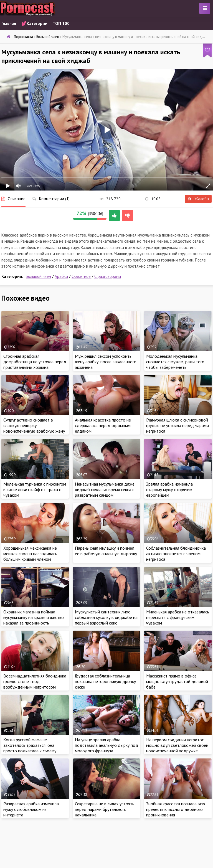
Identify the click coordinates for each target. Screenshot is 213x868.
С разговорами (108, 276)
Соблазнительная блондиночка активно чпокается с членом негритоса (176, 554)
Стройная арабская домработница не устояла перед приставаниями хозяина (35, 362)
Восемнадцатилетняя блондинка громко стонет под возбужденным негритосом (35, 681)
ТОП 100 (61, 23)
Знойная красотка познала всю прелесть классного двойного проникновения (176, 809)
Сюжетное (81, 276)
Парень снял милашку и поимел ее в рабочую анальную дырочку (106, 551)
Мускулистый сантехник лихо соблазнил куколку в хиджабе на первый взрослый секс (106, 617)
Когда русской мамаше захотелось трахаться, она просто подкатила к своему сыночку (30, 748)
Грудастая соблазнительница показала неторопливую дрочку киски (105, 681)
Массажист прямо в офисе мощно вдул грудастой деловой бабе (177, 681)
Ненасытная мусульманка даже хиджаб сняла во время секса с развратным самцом (105, 489)
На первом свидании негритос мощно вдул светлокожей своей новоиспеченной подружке (177, 745)
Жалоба (198, 199)
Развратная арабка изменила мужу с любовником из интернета (31, 809)
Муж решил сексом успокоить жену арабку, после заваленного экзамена (106, 362)
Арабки (61, 276)
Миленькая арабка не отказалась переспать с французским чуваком (178, 617)
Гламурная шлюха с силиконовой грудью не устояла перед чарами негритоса (177, 425)
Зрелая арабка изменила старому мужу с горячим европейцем (169, 489)
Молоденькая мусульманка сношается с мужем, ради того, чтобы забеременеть (176, 362)
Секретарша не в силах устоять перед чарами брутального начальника (105, 809)
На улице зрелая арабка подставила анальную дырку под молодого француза (106, 745)
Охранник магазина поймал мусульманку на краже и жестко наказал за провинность (34, 617)
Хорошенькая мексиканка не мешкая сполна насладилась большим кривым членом (30, 554)
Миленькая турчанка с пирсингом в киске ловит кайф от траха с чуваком (35, 489)
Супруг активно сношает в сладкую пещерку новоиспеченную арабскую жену (34, 425)
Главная (9, 23)
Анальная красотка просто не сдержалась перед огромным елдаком (103, 425)
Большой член (38, 276)
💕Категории (34, 23)
